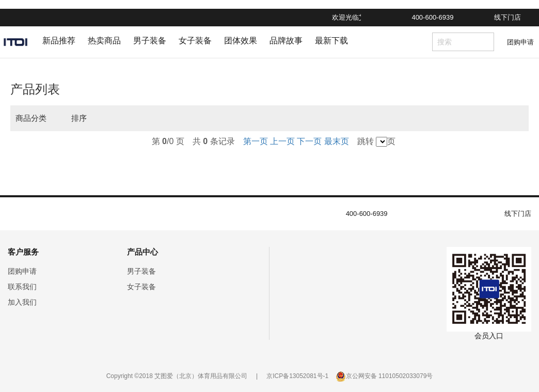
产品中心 (142, 252)
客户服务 (23, 252)
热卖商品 (104, 41)
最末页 (337, 141)
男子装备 (150, 41)
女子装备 (195, 41)
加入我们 (22, 302)
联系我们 (22, 287)
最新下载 (331, 41)
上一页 (282, 141)
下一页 (309, 141)
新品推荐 (59, 41)
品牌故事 (286, 41)
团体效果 (241, 41)
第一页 (256, 141)
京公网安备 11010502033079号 (390, 376)
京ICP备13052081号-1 (297, 376)
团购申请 (520, 42)
